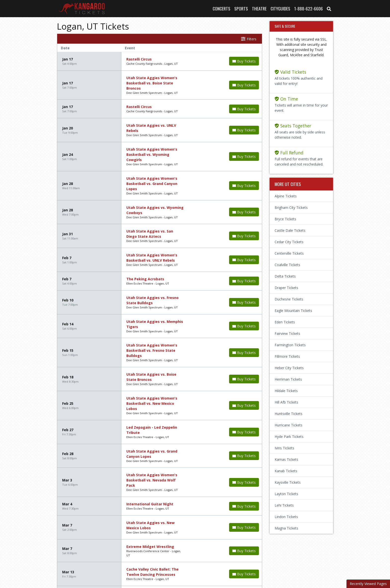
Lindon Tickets (286, 517)
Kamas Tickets (286, 459)
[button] (329, 8)
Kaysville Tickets (288, 482)
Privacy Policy (229, 560)
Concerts (221, 8)
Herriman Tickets (288, 379)
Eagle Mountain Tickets (293, 311)
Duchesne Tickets (289, 299)
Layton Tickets (286, 494)
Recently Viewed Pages (368, 584)
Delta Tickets (285, 276)
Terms (204, 560)
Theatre (259, 8)
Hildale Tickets (286, 391)
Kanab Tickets (286, 471)
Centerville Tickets (289, 253)
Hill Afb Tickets (286, 402)
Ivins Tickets (284, 448)
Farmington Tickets (290, 345)
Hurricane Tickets (289, 425)
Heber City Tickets (289, 368)
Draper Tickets (286, 288)
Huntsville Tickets (289, 414)
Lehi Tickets (284, 505)
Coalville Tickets (287, 265)
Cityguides (280, 8)
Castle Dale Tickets (290, 230)
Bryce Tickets (285, 219)
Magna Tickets (286, 528)
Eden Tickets (285, 322)
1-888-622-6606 (309, 8)
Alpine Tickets (286, 196)
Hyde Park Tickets (289, 437)
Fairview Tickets (287, 333)
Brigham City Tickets (291, 207)
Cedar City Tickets (289, 242)
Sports (241, 8)
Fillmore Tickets (287, 356)
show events (219, 523)
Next (80, 524)
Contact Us (182, 560)
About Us (158, 560)
